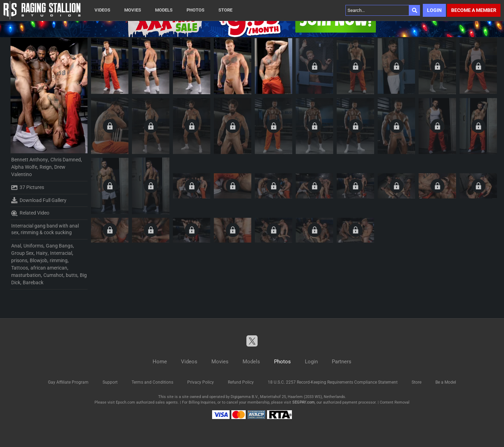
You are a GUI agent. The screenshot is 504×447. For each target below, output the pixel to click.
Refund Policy (241, 382)
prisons (19, 260)
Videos (102, 10)
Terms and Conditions (152, 382)
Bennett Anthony (30, 160)
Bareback (33, 282)
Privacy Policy (201, 382)
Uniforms (33, 246)
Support (110, 382)
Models (164, 10)
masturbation (26, 275)
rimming (59, 260)
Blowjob (38, 260)
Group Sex (22, 253)
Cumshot (53, 275)
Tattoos (20, 268)
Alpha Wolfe (24, 167)
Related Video (30, 213)
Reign (46, 167)
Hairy (42, 253)
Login (434, 10)
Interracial (61, 253)
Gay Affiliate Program (68, 382)
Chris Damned (66, 160)
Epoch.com (125, 402)
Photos (195, 10)
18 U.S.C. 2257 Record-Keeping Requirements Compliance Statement (333, 382)
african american (49, 268)
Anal (16, 246)
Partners (342, 362)
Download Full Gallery (39, 200)
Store (225, 10)
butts (72, 275)
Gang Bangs (59, 246)
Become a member (474, 10)
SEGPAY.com (303, 402)
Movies (133, 10)
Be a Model (446, 382)
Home (160, 362)
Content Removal (395, 402)
